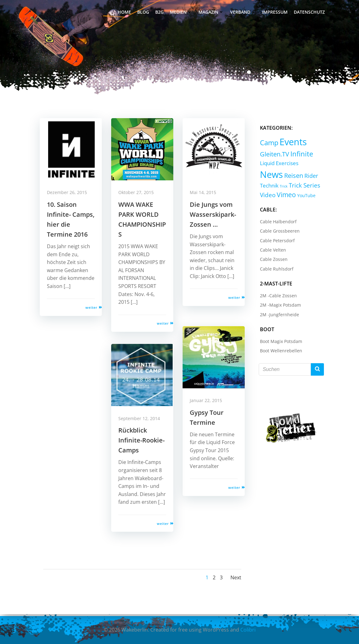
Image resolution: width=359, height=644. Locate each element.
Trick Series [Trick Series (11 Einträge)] (274, 187)
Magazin (212, 13)
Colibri (248, 630)
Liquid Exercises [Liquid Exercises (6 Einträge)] (278, 168)
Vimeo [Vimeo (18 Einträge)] (268, 196)
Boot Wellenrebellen (280, 352)
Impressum (275, 13)
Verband (244, 13)
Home (125, 13)
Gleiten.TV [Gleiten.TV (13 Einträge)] (273, 155)
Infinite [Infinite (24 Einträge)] (300, 154)
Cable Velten (272, 251)
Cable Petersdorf (276, 242)
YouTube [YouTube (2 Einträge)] (288, 197)
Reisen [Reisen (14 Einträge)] (268, 178)
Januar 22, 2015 (208, 403)
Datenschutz (310, 13)
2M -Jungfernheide (278, 316)
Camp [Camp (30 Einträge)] (268, 143)
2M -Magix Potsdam (279, 306)
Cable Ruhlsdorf (275, 270)
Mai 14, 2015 (205, 195)
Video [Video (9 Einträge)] (299, 187)
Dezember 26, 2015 (69, 195)
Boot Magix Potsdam (280, 343)
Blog (144, 13)
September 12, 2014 (141, 421)
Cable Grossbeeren (279, 232)
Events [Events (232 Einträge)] (292, 142)
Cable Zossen (273, 261)
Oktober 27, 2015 (138, 195)
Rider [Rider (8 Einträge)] (286, 178)
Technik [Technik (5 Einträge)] (303, 178)
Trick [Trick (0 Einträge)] (318, 179)
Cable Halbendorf (277, 223)
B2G (160, 13)
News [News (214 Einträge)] (310, 166)
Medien (182, 13)
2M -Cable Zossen (277, 297)
